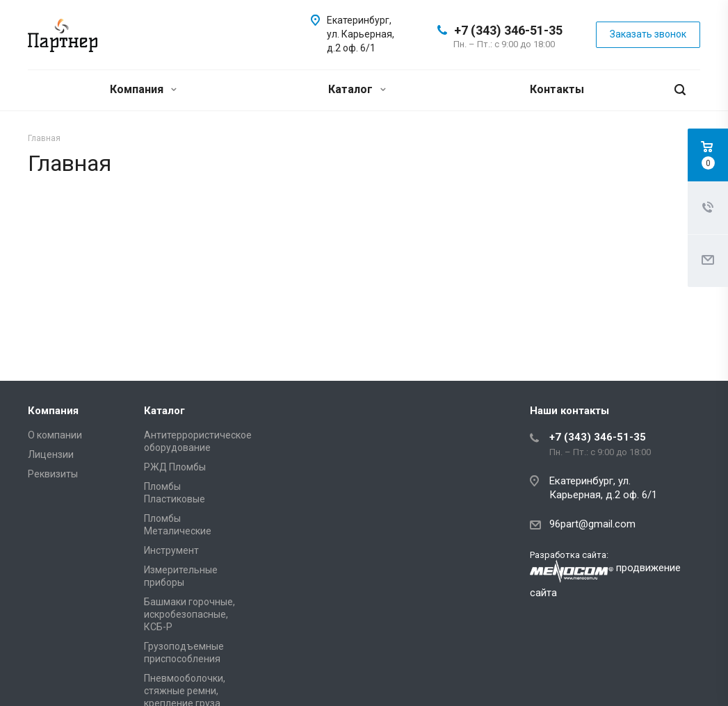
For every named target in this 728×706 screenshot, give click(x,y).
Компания (143, 89)
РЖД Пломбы (175, 467)
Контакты (557, 89)
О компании (55, 435)
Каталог (357, 89)
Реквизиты (53, 474)
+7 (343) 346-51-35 (508, 30)
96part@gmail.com (592, 524)
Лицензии (51, 454)
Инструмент (171, 550)
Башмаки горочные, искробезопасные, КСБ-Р (189, 614)
